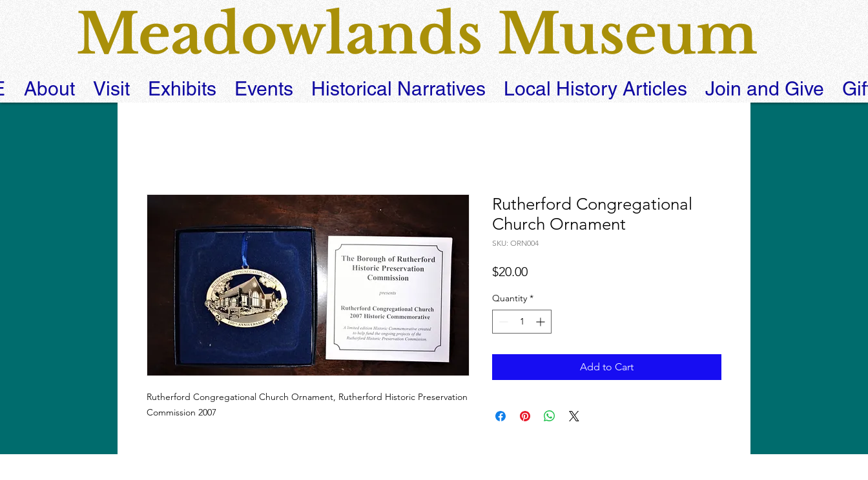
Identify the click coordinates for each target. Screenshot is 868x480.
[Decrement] (502, 322)
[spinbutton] (522, 322)
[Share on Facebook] (501, 416)
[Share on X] (574, 416)
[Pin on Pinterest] (525, 416)
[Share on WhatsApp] (550, 416)
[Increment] (542, 322)
